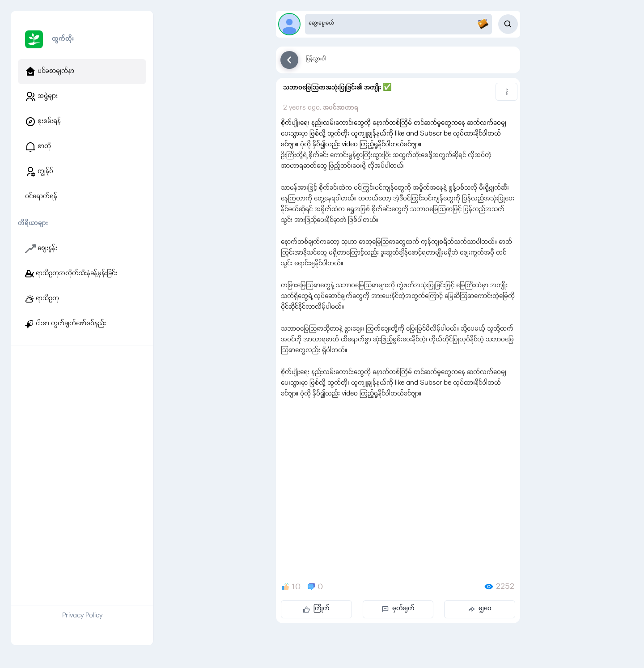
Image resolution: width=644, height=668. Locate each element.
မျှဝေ (480, 609)
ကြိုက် (316, 609)
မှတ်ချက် (398, 609)
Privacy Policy (82, 616)
